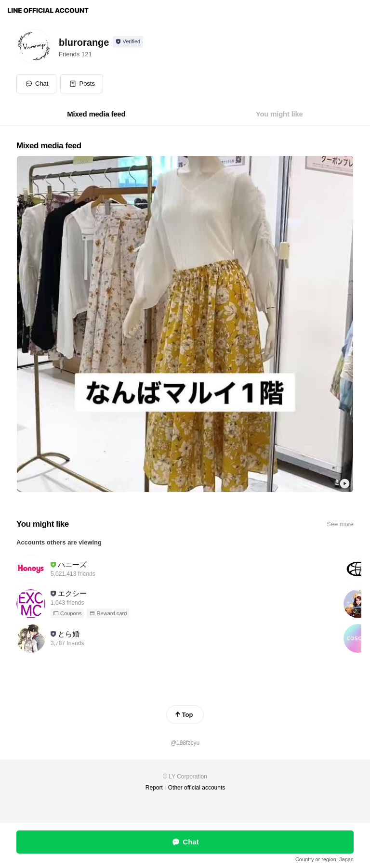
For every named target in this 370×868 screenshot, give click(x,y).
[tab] (96, 114)
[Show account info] (128, 42)
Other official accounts (197, 788)
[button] (82, 84)
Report (154, 788)
